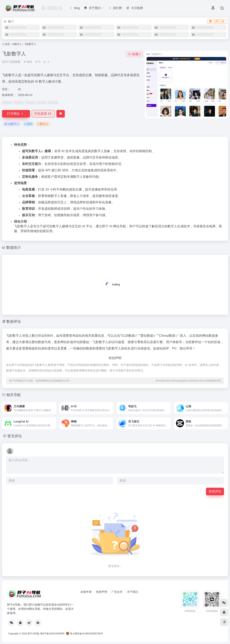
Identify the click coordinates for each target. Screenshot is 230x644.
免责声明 (102, 592)
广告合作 (117, 592)
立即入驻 (217, 21)
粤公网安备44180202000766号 (84, 634)
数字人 (36, 151)
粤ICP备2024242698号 (52, 634)
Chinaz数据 (167, 336)
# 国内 (28, 124)
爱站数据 (147, 336)
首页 (7, 44)
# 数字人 (43, 124)
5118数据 (128, 336)
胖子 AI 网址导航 (114, 226)
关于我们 (133, 592)
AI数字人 (17, 44)
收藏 (134, 54)
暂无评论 (15, 436)
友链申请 (86, 592)
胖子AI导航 (33, 634)
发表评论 (215, 491)
